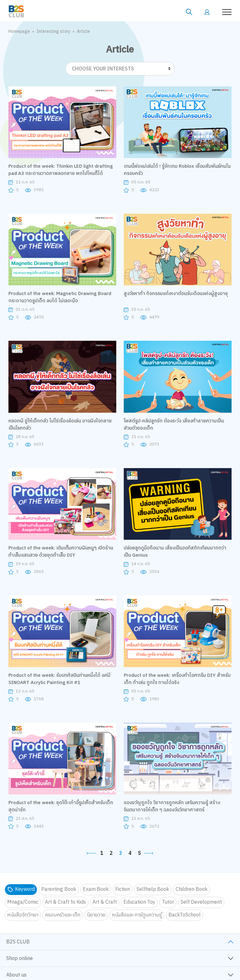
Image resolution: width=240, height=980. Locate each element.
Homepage (19, 31)
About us (16, 975)
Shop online (20, 959)
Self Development (201, 902)
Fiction (123, 889)
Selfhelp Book (153, 889)
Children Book (192, 889)
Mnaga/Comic (23, 902)
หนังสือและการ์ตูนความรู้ (137, 915)
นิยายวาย (96, 915)
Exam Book (96, 889)
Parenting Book (59, 889)
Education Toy (139, 902)
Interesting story (53, 31)
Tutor (168, 902)
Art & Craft (105, 902)
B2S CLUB (18, 942)
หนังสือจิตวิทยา (23, 915)
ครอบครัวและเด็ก (63, 915)
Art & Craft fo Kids (65, 902)
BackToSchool (185, 915)
